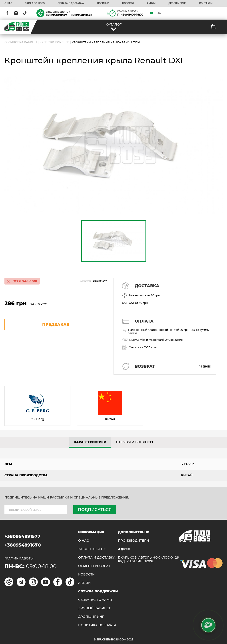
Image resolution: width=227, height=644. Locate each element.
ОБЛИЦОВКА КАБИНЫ (21, 42)
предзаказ (56, 325)
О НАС (8, 3)
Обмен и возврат (94, 566)
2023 (130, 639)
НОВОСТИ (128, 3)
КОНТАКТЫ (206, 3)
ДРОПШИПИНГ (177, 3)
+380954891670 (81, 15)
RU (152, 13)
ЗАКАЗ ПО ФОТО (35, 3)
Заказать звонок (58, 12)
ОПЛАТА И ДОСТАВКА (71, 3)
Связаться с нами (95, 600)
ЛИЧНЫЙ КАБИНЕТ (94, 608)
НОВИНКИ (103, 3)
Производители (133, 541)
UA (159, 13)
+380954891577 (56, 15)
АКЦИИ (151, 3)
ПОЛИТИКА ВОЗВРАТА (97, 625)
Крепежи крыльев (54, 42)
